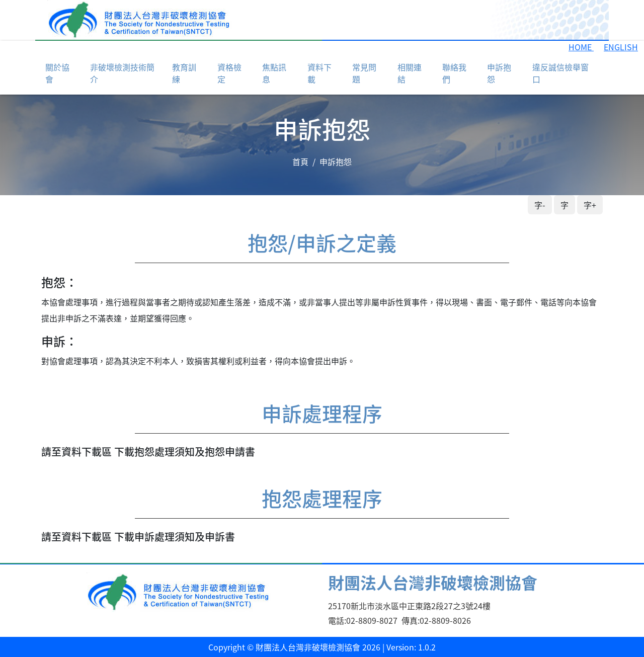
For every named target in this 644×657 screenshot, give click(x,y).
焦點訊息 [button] (274, 73)
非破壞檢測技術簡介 (122, 73)
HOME (581, 47)
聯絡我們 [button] (454, 73)
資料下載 (319, 73)
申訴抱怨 (499, 73)
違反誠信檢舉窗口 (560, 73)
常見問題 (364, 73)
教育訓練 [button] (184, 73)
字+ (590, 205)
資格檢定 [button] (229, 73)
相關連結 (410, 73)
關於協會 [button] (57, 73)
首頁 (300, 161)
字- (540, 205)
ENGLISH (621, 47)
